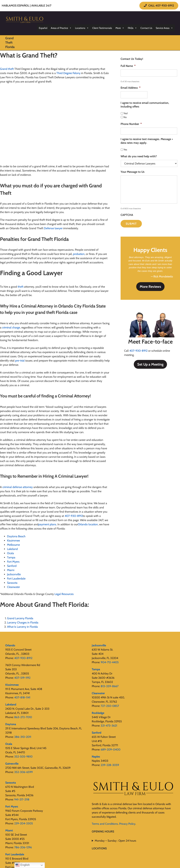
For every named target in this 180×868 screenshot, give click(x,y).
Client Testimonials (102, 28)
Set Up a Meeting (150, 364)
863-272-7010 (23, 717)
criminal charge (11, 327)
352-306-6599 (23, 772)
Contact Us (146, 28)
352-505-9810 (23, 757)
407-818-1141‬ (22, 697)
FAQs (132, 28)
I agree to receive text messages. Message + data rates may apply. (147, 141)
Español (43, 28)
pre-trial (20, 361)
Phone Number (131, 124)
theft (21, 287)
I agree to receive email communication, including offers (145, 105)
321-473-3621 (109, 726)
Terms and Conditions (105, 824)
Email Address (131, 88)
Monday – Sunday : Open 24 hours (115, 841)
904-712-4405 (110, 662)
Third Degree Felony (68, 73)
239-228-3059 (110, 765)
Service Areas (164, 28)
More (120, 28)
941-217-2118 (22, 799)
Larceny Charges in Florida (23, 623)
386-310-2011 (23, 737)
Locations (82, 28)
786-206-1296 (23, 847)
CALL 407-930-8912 (159, 6)
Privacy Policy (127, 824)
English (23, 865)
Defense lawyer (53, 228)
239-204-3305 (24, 823)
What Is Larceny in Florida (22, 627)
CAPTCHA (127, 215)
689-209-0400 (111, 750)
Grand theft (7, 69)
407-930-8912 (138, 350)
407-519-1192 (22, 678)
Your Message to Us (133, 172)
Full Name (128, 66)
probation (79, 254)
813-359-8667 (110, 686)
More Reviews (150, 286)
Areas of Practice (61, 28)
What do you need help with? (139, 156)
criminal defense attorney (18, 487)
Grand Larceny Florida (20, 618)
